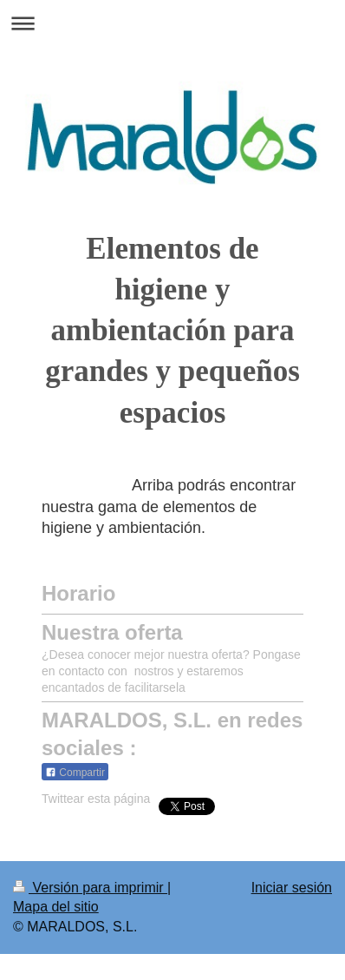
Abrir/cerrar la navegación (172, 23)
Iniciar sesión (292, 888)
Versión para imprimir (90, 888)
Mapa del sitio (56, 907)
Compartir (75, 773)
